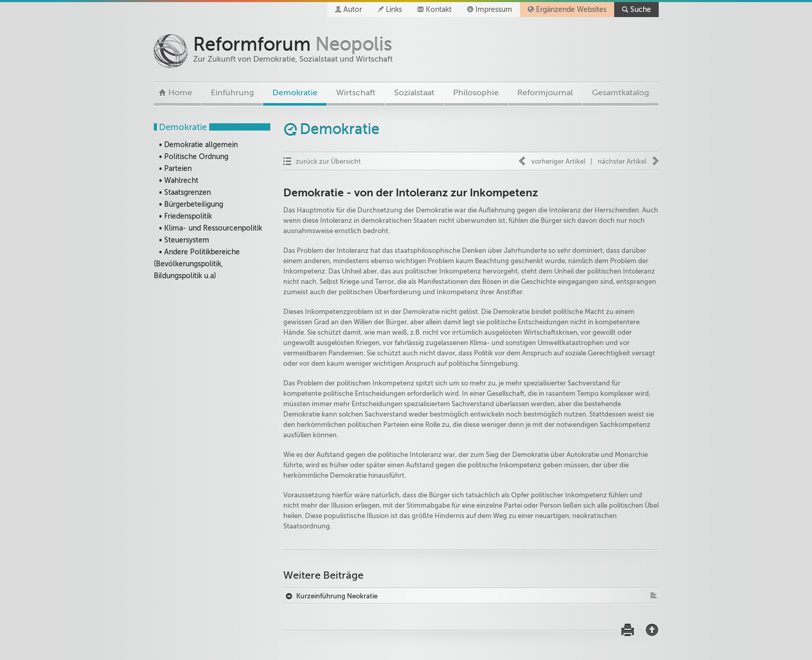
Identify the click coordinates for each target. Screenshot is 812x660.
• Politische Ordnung (194, 157)
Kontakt (439, 10)
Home (180, 93)
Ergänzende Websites (571, 10)
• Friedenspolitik (185, 216)
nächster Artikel (622, 161)
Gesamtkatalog (620, 93)
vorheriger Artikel (558, 161)
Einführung (232, 93)
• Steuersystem (184, 240)
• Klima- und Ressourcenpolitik (211, 228)
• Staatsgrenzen (185, 192)
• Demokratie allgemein (198, 145)
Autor (353, 10)
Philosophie (476, 93)
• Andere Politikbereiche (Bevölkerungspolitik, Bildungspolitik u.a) (197, 264)
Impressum (494, 10)
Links (394, 10)
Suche (641, 10)
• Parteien (175, 169)
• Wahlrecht (179, 181)
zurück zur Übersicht (328, 161)
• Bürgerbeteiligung (191, 204)
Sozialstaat (414, 93)
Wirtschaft (356, 93)
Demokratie (295, 93)
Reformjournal (545, 93)
